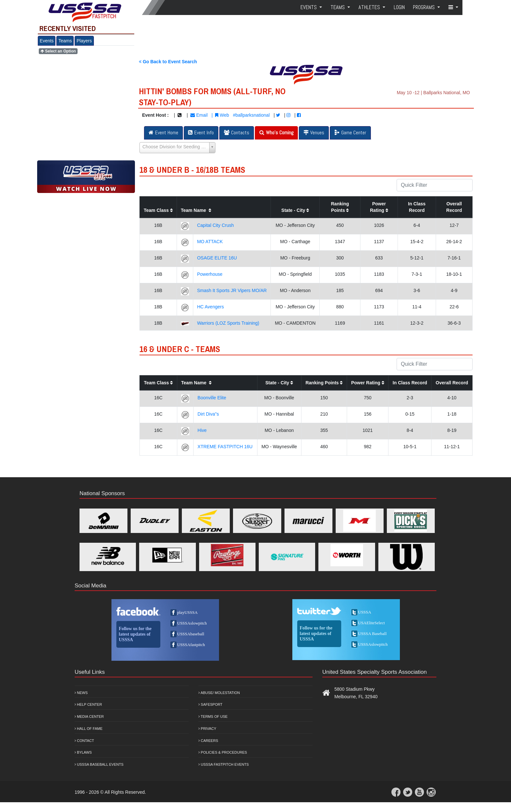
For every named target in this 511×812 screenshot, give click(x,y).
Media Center (89, 716)
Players (84, 41)
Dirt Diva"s (208, 414)
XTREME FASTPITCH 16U (225, 447)
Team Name (196, 210)
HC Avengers (211, 307)
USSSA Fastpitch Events (224, 764)
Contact (84, 741)
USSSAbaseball (191, 634)
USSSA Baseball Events (99, 764)
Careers (208, 741)
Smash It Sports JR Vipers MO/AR (232, 290)
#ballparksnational (251, 115)
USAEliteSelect (372, 623)
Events (47, 41)
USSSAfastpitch (191, 645)
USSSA (365, 612)
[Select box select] (177, 148)
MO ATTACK (210, 242)
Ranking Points (324, 383)
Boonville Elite (212, 398)
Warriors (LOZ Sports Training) (228, 323)
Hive (202, 430)
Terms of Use (213, 716)
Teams (65, 41)
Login (399, 7)
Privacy (207, 729)
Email (199, 115)
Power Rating (367, 383)
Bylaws (83, 752)
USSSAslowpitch (192, 623)
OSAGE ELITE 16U (217, 258)
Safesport (210, 704)
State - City (295, 210)
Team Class (158, 210)
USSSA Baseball (372, 634)
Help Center (88, 704)
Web (222, 115)
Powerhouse (210, 274)
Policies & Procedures (223, 752)
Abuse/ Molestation (219, 693)
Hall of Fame (89, 729)
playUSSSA (188, 612)
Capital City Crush (216, 225)
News (81, 693)
